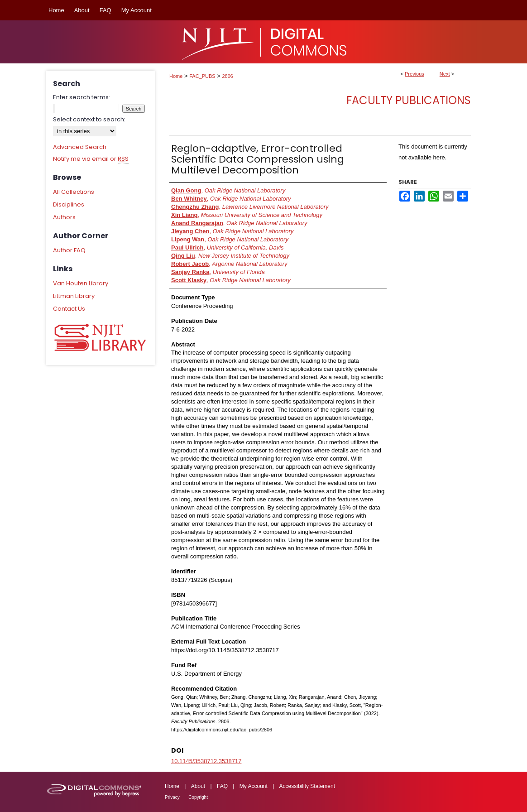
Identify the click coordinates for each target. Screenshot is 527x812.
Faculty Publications (409, 100)
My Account (254, 786)
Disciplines (69, 204)
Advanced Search (80, 147)
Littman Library (74, 296)
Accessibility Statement (307, 786)
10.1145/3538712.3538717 (206, 761)
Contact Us (69, 309)
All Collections (74, 192)
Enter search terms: (81, 97)
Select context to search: (89, 119)
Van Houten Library (81, 283)
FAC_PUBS (202, 76)
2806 (228, 76)
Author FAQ (69, 250)
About (198, 786)
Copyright (198, 797)
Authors (64, 217)
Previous (414, 74)
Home (176, 76)
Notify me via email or (91, 159)
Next (445, 74)
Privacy (172, 797)
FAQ (222, 786)
